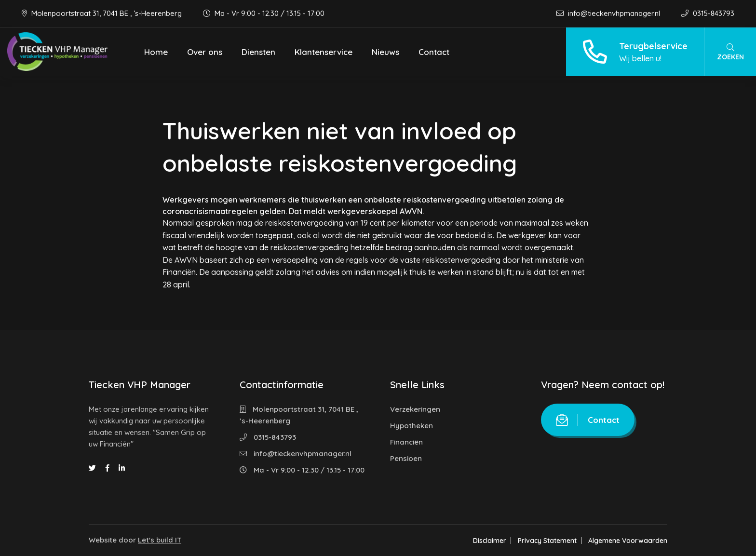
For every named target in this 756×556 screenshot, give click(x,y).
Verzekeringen (415, 409)
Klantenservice (324, 52)
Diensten (258, 52)
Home (156, 52)
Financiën (406, 442)
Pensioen (406, 458)
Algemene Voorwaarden (628, 541)
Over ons (205, 52)
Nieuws (385, 52)
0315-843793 (708, 13)
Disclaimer (490, 541)
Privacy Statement (547, 541)
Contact (434, 52)
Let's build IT (160, 540)
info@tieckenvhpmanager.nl (609, 13)
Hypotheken (412, 426)
